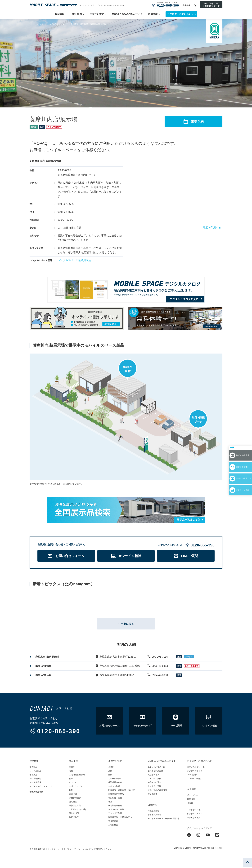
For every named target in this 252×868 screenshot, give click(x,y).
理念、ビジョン (194, 797)
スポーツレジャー (77, 788)
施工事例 (77, 14)
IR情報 (190, 804)
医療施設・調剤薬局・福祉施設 (122, 791)
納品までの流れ (155, 784)
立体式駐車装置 (194, 819)
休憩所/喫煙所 (75, 799)
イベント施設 (114, 788)
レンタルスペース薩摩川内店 (74, 260)
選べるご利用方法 (155, 772)
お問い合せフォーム (196, 768)
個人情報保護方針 (37, 850)
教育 (71, 791)
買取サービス (154, 776)
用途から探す (97, 14)
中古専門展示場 (155, 816)
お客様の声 (74, 818)
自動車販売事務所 (116, 795)
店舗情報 (153, 14)
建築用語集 (153, 795)
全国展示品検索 (36, 793)
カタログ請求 (232, 447)
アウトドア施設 (115, 815)
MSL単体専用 (36, 784)
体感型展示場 (154, 812)
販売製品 (33, 768)
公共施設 (73, 803)
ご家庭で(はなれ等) (77, 811)
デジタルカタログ (234, 457)
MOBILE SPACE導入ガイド (127, 14)
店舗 (71, 772)
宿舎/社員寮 (74, 815)
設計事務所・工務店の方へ (120, 818)
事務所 (72, 768)
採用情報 (191, 801)
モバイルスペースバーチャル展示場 (163, 820)
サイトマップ (70, 850)
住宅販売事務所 (115, 807)
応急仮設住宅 (75, 807)
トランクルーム (194, 811)
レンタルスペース (195, 815)
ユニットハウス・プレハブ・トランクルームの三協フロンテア (102, 5)
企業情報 (186, 5)
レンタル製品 (35, 772)
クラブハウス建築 (116, 811)
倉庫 (71, 780)
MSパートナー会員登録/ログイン (211, 5)
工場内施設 (113, 826)
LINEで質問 (192, 776)
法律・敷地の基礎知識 (157, 791)
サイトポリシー (55, 850)
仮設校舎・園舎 (115, 799)
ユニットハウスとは (156, 768)
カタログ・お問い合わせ (200, 762)
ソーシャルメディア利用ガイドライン (95, 850)
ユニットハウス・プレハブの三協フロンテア (49, 24)
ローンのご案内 (155, 780)
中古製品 (33, 776)
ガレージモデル (115, 780)
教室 (110, 803)
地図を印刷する (212, 228)
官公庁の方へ (114, 822)
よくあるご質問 (155, 788)
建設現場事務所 (115, 784)
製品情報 (59, 14)
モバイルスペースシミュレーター (44, 788)
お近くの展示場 (233, 438)
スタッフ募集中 (54, 127)
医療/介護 (73, 795)
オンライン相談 (233, 466)
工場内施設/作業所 (77, 776)
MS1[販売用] (35, 780)
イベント (73, 784)
